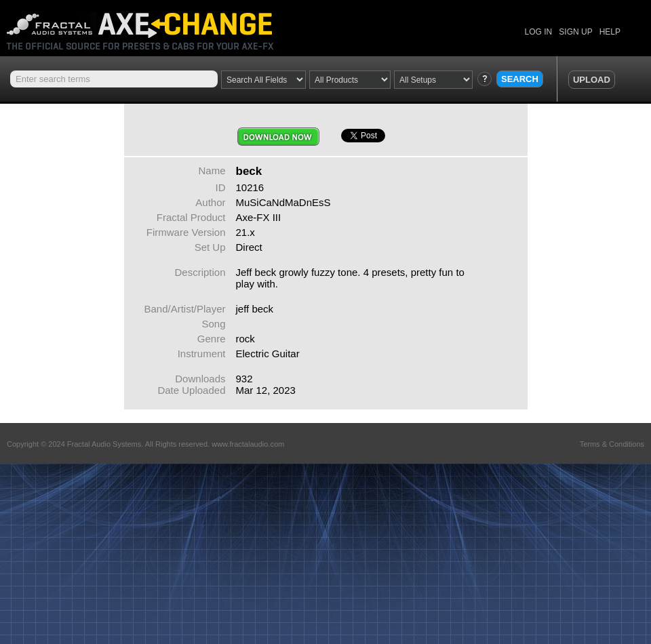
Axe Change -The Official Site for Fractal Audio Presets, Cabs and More (151, 25)
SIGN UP (575, 32)
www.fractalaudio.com (248, 444)
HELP (610, 32)
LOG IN (539, 32)
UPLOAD (592, 80)
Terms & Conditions (612, 444)
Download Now (278, 137)
